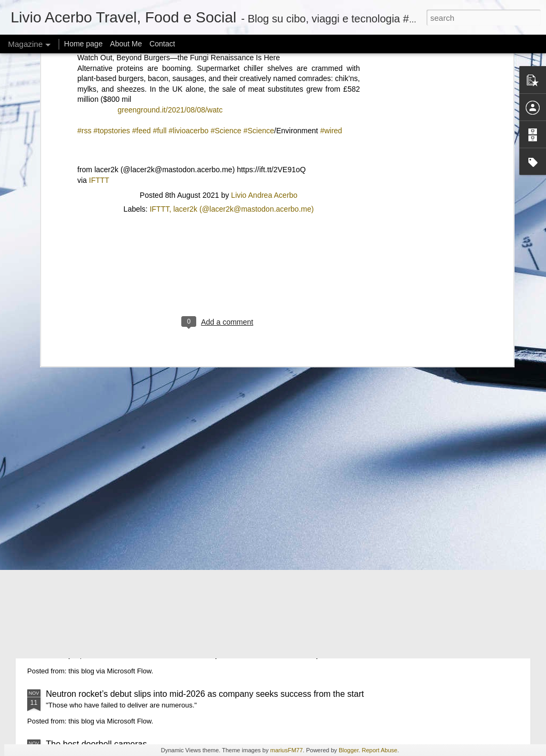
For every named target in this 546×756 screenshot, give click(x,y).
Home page (83, 44)
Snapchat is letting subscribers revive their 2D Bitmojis (148, 628)
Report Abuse (380, 750)
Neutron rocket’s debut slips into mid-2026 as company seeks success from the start (205, 694)
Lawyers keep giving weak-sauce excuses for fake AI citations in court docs (188, 436)
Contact (162, 44)
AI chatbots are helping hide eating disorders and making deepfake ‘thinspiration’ (199, 486)
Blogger (348, 750)
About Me (126, 44)
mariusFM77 (287, 750)
